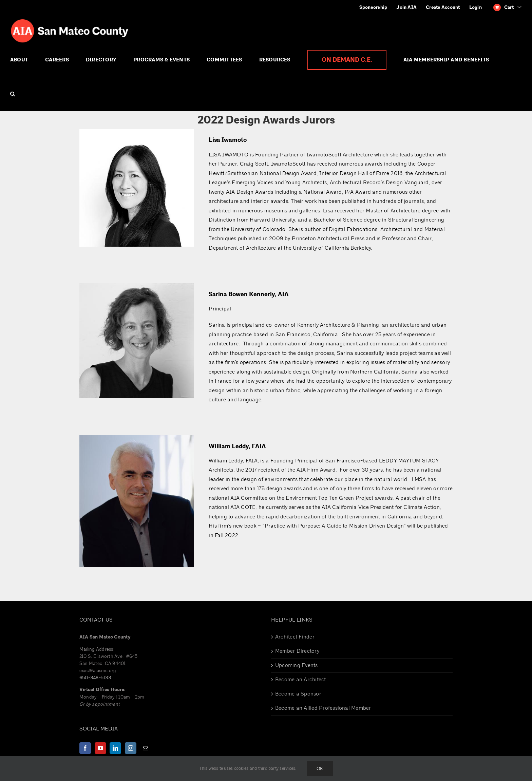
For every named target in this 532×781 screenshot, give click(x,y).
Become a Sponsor (298, 694)
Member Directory (297, 651)
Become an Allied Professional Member (323, 708)
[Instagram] (131, 748)
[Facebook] (85, 748)
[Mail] (146, 748)
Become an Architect (301, 680)
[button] (13, 94)
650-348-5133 (95, 678)
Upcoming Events (297, 665)
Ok (320, 769)
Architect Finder (295, 637)
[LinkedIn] (115, 748)
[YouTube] (100, 748)
